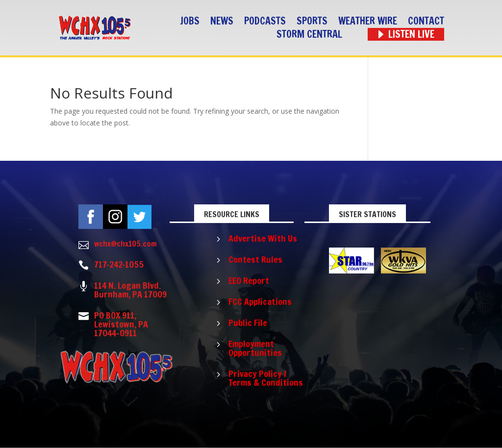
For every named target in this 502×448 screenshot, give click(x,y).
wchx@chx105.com (125, 244)
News (222, 21)
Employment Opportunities (255, 348)
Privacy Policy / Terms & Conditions (266, 378)
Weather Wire (368, 21)
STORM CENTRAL (309, 35)
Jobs (190, 21)
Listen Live (411, 35)
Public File (248, 323)
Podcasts (265, 21)
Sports (312, 21)
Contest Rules (255, 259)
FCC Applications (260, 301)
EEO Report (249, 280)
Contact (426, 21)
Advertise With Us (263, 238)
